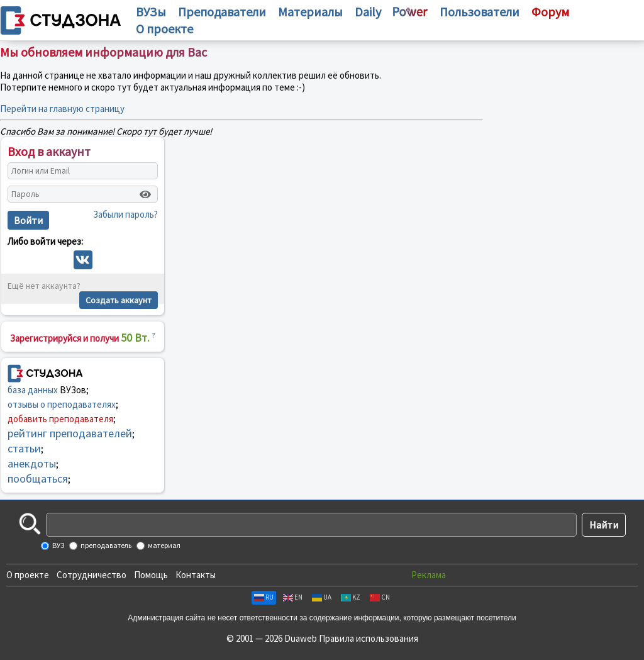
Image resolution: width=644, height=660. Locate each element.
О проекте (28, 575)
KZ (351, 597)
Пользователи (480, 12)
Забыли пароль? (125, 214)
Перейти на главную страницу (62, 109)
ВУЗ (58, 545)
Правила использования (369, 638)
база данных (33, 390)
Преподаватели (222, 12)
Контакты (196, 575)
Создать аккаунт (119, 300)
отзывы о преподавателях (62, 404)
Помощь (151, 575)
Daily (368, 12)
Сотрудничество (92, 575)
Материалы (310, 12)
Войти (28, 220)
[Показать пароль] (145, 194)
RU (264, 597)
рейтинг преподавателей (70, 433)
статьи (24, 448)
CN (380, 597)
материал (164, 545)
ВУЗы (151, 12)
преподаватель (105, 545)
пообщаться (38, 478)
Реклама (429, 575)
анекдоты (32, 463)
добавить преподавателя (60, 419)
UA (322, 597)
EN (293, 597)
